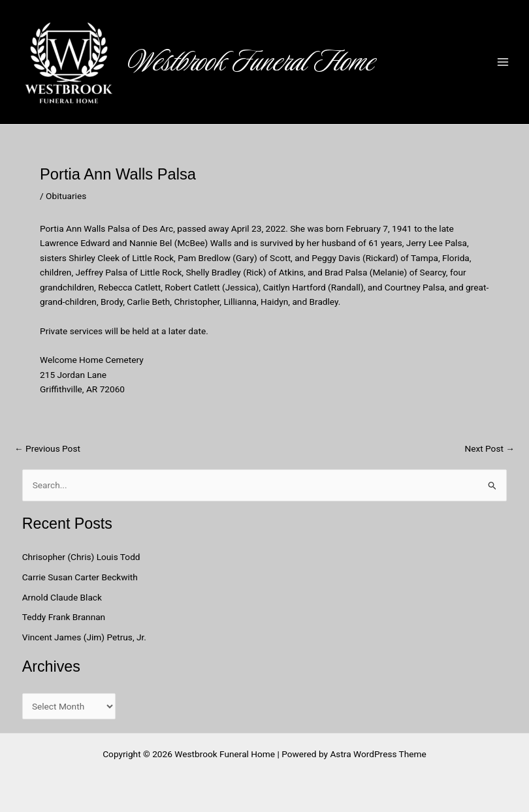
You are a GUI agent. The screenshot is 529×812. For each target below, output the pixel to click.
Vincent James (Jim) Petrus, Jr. (84, 637)
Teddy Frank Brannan (65, 617)
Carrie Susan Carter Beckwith (80, 577)
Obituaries (66, 196)
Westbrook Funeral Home (252, 61)
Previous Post (47, 449)
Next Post (489, 449)
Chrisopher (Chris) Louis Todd (81, 557)
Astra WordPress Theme (378, 754)
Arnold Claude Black (63, 597)
